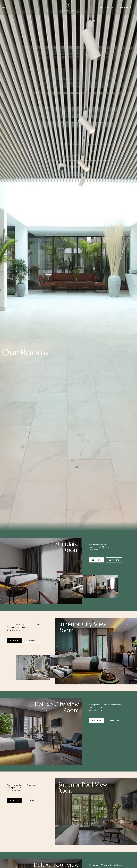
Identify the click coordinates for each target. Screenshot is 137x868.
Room (71, 550)
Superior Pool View (83, 785)
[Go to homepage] (68, 7)
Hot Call (107, 7)
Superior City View (82, 624)
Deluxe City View (57, 704)
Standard (67, 544)
